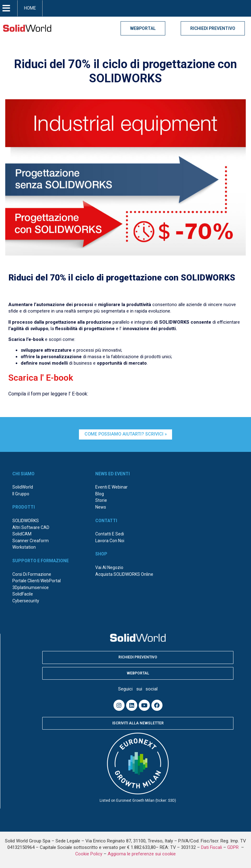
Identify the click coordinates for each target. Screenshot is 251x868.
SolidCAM (22, 534)
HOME (30, 8)
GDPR (234, 848)
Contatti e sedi (110, 534)
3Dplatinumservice (31, 588)
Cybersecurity (26, 601)
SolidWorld (23, 487)
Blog (100, 494)
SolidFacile (23, 594)
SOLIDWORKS (26, 521)
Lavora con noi (110, 541)
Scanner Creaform (31, 541)
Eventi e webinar (111, 487)
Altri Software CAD (31, 527)
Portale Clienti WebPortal (37, 581)
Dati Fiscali (212, 848)
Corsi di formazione (32, 574)
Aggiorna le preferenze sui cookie (142, 854)
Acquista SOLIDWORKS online (124, 574)
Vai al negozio (109, 567)
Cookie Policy (89, 854)
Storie (101, 500)
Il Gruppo (21, 494)
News (101, 507)
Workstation (24, 547)
